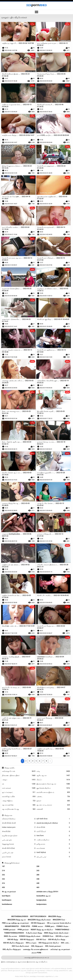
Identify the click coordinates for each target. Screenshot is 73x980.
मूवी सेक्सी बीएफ (53, 819)
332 (3, 879)
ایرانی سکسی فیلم (53, 857)
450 (3, 887)
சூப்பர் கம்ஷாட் (19, 792)
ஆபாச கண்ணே (19, 805)
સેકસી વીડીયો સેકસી (19, 823)
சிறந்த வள (8, 815)
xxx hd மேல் (41, 940)
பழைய (19, 780)
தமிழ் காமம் (53, 844)
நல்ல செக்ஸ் (19, 857)
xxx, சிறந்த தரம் (37, 946)
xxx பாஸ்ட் (65, 943)
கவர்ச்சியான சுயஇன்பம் (53, 792)
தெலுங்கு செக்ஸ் (19, 844)
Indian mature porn (19, 827)
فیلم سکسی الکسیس (19, 853)
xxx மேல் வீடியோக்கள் (21, 946)
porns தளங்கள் (9, 930)
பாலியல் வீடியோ (53, 840)
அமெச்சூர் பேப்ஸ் (19, 771)
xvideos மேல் (48, 936)
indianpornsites (12, 926)
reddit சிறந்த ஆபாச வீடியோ (42, 930)
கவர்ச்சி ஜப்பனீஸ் (19, 797)
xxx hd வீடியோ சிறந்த (57, 940)
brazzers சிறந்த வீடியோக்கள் (39, 920)
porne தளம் (50, 926)
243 (38, 871)
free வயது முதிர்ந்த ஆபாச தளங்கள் (15, 923)
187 (3, 866)
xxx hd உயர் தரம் (62, 936)
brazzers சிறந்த (55, 916)
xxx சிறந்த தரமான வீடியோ (49, 943)
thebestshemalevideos (14, 933)
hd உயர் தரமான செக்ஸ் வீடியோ (59, 923)
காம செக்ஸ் (53, 848)
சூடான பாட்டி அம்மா (53, 805)
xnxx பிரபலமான (10, 936)
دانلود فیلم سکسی (19, 840)
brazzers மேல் (59, 920)
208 (38, 866)
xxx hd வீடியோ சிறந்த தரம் (13, 943)
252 (3, 875)
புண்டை (53, 797)
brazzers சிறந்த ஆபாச (17, 920)
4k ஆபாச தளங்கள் (9, 892)
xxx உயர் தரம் (31, 943)
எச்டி (53, 771)
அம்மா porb (36, 953)
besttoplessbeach (38, 916)
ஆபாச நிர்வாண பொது (19, 809)
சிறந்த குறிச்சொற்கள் (12, 863)
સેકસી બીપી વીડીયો (19, 848)
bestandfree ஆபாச (44, 896)
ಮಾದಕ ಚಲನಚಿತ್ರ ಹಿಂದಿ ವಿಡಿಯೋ (53, 823)
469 (38, 887)
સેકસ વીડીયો (53, 827)
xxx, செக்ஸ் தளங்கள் (53, 946)
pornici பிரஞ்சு (62, 926)
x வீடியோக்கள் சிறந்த (34, 933)
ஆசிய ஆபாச (53, 776)
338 (38, 879)
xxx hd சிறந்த (13, 940)
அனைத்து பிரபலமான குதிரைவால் (36, 949)
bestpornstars (42, 904)
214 (3, 871)
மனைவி (53, 809)
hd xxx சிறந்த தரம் (38, 923)
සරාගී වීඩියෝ (53, 831)
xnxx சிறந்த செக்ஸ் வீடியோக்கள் (56, 933)
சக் (19, 784)
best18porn (6, 896)
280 (38, 875)
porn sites (25, 926)
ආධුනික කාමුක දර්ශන (19, 836)
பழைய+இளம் (19, 801)
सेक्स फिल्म (53, 836)
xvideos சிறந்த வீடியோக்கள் (30, 936)
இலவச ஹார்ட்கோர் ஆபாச (53, 784)
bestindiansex (7, 904)
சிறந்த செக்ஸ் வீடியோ (22, 976)
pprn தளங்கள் (23, 930)
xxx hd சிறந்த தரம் (27, 940)
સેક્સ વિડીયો (19, 831)
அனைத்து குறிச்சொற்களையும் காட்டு (36, 958)
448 (38, 883)
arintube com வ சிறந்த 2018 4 (47, 892)
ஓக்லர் (53, 801)
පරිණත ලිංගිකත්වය (19, 819)
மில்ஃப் (53, 780)
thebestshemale (62, 930)
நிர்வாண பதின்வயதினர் (19, 776)
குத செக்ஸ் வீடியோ (53, 788)
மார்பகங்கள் (19, 788)
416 (3, 883)
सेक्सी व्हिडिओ (53, 853)
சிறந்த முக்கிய (10, 768)
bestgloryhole (41, 900)
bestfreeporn (7, 900)
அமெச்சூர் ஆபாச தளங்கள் (60, 949)
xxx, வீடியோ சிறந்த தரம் (12, 949)
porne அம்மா (37, 926)
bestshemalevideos (20, 916)
